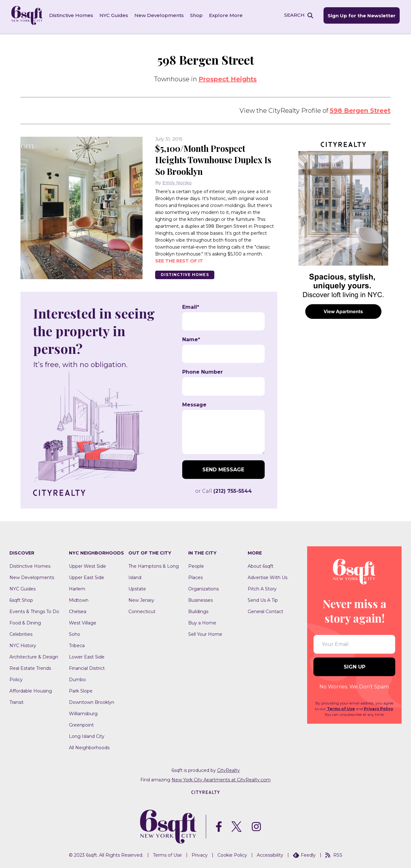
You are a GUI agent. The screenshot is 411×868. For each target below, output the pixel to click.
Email (191, 305)
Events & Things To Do (34, 609)
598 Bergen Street (360, 109)
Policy (16, 677)
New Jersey (141, 598)
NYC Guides (115, 16)
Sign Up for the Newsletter (360, 16)
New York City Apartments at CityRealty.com (221, 778)
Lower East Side (87, 655)
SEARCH (293, 15)
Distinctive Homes (72, 16)
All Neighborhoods (89, 745)
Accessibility (270, 853)
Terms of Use (341, 707)
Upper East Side (87, 575)
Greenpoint (81, 723)
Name (191, 337)
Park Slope (81, 689)
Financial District (87, 666)
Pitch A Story (262, 587)
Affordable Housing (31, 689)
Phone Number (203, 370)
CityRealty (228, 768)
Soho (75, 632)
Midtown (79, 598)
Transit (17, 700)
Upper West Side (87, 564)
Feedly (304, 853)
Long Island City (87, 734)
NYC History (23, 643)
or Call (223, 489)
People (196, 564)
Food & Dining (25, 621)
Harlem (77, 587)
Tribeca (77, 643)
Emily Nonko (177, 180)
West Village (83, 621)
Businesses (200, 598)
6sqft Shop (21, 598)
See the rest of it (179, 258)
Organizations (203, 587)
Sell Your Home (205, 632)
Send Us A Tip (263, 598)
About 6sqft (261, 564)
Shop (198, 16)
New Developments (160, 16)
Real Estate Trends (30, 666)
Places (195, 575)
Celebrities (21, 632)
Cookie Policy (232, 853)
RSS (334, 853)
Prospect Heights (228, 77)
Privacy (200, 853)
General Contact (265, 609)
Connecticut (142, 609)
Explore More (227, 16)
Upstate (137, 587)
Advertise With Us (267, 575)
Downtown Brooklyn (92, 700)
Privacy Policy (378, 707)
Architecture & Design (34, 655)
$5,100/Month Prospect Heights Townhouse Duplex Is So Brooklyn (215, 158)
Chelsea (78, 609)
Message (194, 403)
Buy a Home (202, 621)
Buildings (198, 609)
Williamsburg (83, 711)
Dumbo (77, 677)
